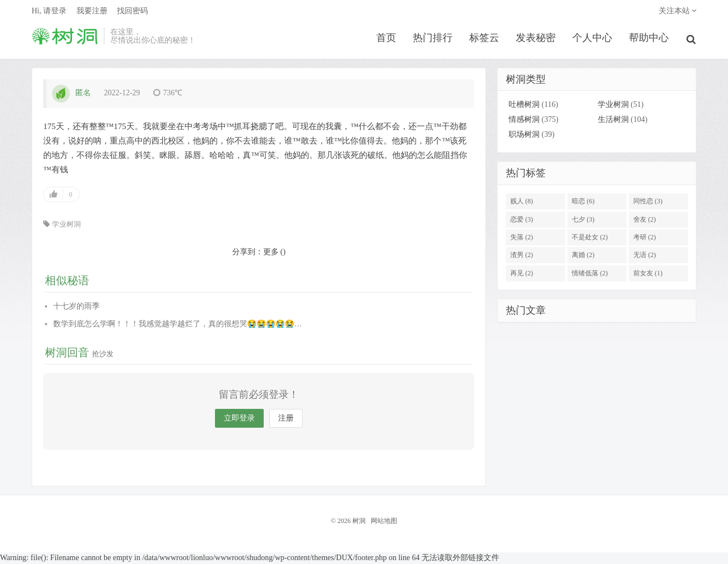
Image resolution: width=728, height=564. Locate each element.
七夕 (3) (583, 221)
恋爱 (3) (522, 221)
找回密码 (132, 14)
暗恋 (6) (583, 202)
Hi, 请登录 (49, 14)
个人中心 (593, 41)
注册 (286, 419)
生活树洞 (613, 121)
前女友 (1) (648, 274)
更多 (271, 253)
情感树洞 (524, 121)
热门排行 (434, 41)
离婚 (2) (583, 257)
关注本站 (678, 14)
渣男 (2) (522, 257)
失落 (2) (522, 238)
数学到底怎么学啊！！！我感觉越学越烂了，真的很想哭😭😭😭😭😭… (178, 325)
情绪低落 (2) (590, 274)
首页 (387, 41)
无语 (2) (645, 257)
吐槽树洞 (524, 106)
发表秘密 (537, 41)
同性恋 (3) (648, 202)
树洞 (65, 39)
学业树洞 (66, 225)
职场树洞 (524, 136)
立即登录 (239, 419)
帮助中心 (650, 41)
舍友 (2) (645, 221)
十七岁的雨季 (76, 307)
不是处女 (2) (590, 238)
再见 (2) (522, 274)
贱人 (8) (522, 202)
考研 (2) (645, 238)
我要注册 (92, 14)
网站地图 (384, 522)
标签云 (485, 41)
